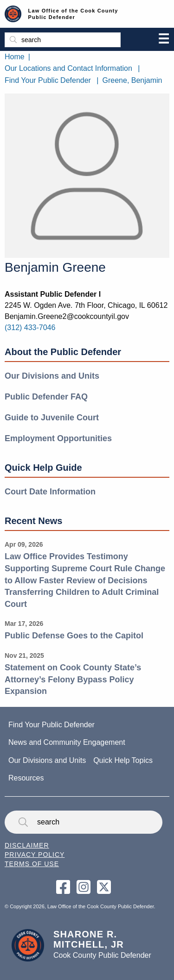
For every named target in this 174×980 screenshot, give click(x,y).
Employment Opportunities (58, 438)
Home (15, 57)
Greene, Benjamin (132, 80)
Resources (26, 778)
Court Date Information (50, 492)
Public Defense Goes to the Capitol (74, 636)
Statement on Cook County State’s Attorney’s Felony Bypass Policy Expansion (73, 679)
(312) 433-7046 (30, 328)
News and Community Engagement (67, 742)
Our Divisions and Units (52, 376)
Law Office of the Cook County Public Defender (73, 14)
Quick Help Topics (123, 760)
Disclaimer (27, 845)
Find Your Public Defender (48, 80)
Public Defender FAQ (46, 397)
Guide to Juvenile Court (52, 418)
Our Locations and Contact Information (68, 68)
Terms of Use (32, 864)
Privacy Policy (35, 855)
